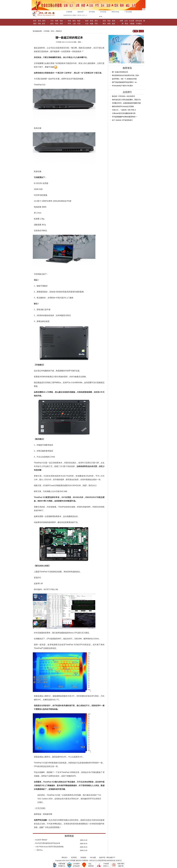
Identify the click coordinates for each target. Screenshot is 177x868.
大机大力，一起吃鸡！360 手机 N (124, 110)
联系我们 (74, 857)
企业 (87, 24)
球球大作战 (115, 12)
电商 (109, 24)
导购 (39, 24)
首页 (35, 21)
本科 (61, 24)
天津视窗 (46, 31)
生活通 (132, 21)
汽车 (52, 21)
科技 (69, 21)
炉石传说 (103, 12)
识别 (79, 24)
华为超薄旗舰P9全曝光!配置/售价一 (125, 117)
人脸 (74, 24)
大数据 (132, 24)
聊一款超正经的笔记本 (120, 72)
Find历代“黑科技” (41, 840)
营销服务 (83, 857)
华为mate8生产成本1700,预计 (123, 86)
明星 (57, 21)
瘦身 (114, 21)
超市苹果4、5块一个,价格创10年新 (124, 79)
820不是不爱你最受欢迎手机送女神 (48, 843)
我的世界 (80, 12)
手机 (96, 24)
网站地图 (110, 857)
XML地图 (93, 857)
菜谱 (92, 21)
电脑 (92, 24)
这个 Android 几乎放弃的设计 (122, 120)
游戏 (104, 21)
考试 (57, 24)
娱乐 (52, 24)
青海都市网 (48, 814)
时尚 (69, 24)
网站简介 (65, 857)
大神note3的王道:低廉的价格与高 (124, 113)
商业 (126, 24)
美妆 (109, 21)
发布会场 (139, 21)
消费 (121, 21)
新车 (44, 24)
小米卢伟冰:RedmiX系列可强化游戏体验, (50, 847)
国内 (44, 21)
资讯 (39, 21)
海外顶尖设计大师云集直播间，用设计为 (126, 100)
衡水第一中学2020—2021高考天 (124, 96)
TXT (114, 857)
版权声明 (102, 857)
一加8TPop (39, 850)
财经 (35, 24)
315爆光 (139, 24)
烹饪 (96, 21)
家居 (87, 21)
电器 (79, 21)
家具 (74, 21)
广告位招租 (128, 12)
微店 (114, 24)
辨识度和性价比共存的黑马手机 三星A (125, 75)
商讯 (104, 24)
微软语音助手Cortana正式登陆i (123, 106)
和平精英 (92, 12)
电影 (61, 21)
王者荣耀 (69, 12)
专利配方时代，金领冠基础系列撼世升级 (126, 103)
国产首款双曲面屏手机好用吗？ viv (124, 82)
